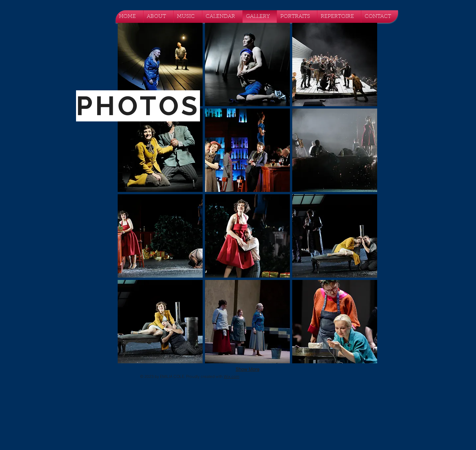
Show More (248, 369)
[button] (160, 65)
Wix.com (232, 376)
